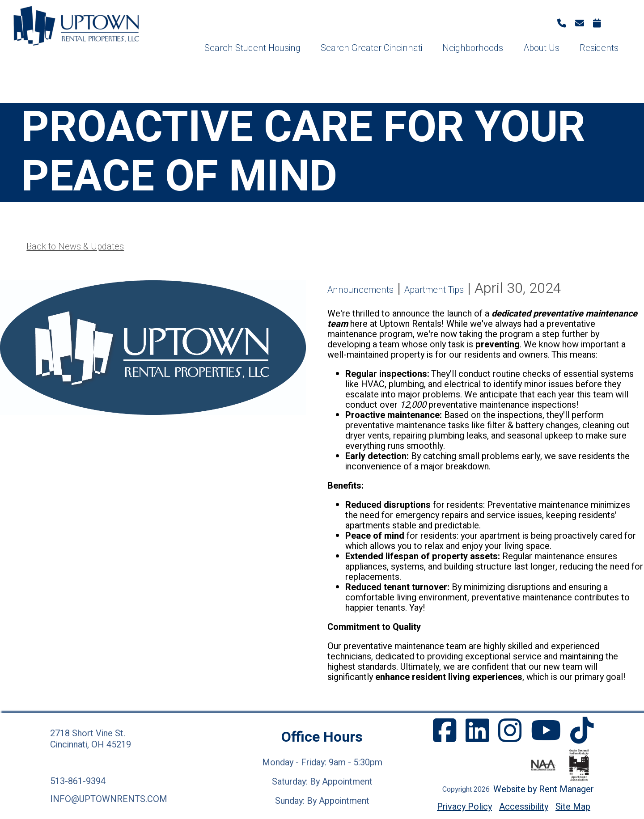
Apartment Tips (434, 290)
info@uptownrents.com (109, 799)
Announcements (360, 290)
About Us (542, 48)
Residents (599, 48)
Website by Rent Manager (544, 789)
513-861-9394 (78, 781)
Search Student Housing (252, 48)
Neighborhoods (473, 48)
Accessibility (524, 807)
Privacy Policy (464, 807)
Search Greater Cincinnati (371, 48)
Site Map (573, 807)
